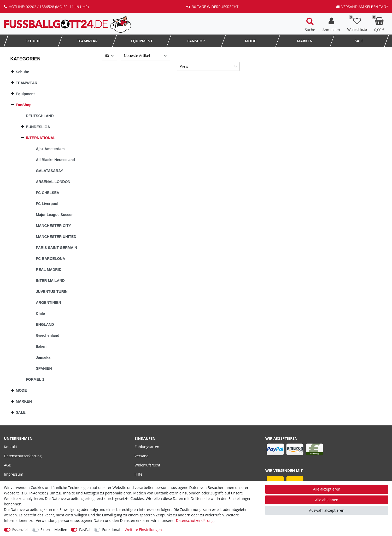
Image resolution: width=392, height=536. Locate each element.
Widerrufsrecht (147, 465)
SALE (359, 41)
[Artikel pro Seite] (110, 56)
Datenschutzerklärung (23, 456)
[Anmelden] (331, 24)
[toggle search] (310, 24)
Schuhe (33, 41)
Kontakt (11, 447)
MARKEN (305, 41)
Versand (142, 456)
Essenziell (21, 530)
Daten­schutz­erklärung (195, 520)
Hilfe (138, 474)
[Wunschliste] (357, 24)
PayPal (85, 530)
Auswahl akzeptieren (327, 510)
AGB (8, 465)
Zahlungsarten (147, 447)
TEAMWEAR (87, 41)
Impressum (14, 474)
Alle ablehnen (327, 500)
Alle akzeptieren (327, 489)
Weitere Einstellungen (143, 530)
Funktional (111, 530)
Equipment (142, 41)
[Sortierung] (146, 56)
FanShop (196, 41)
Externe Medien (54, 530)
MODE (250, 41)
